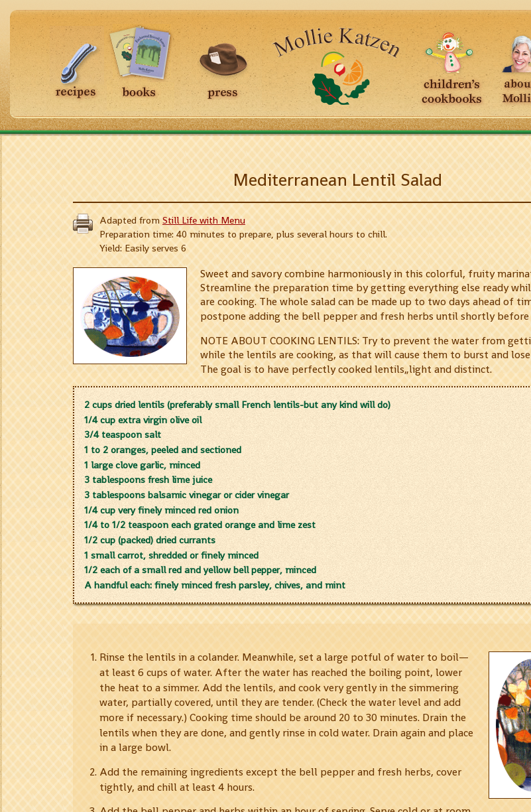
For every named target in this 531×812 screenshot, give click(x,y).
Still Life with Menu (204, 220)
